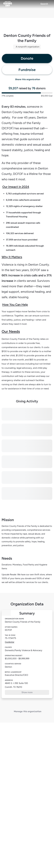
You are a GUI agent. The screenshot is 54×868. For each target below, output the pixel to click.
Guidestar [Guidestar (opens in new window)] (10, 642)
